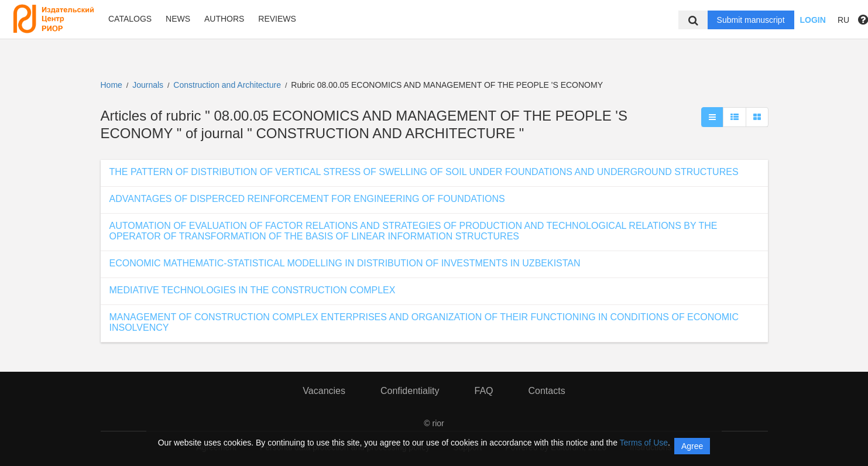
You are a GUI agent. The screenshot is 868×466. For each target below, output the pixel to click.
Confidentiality (410, 391)
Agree (692, 446)
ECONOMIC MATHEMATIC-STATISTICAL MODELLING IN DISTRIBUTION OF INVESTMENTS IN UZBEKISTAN (345, 263)
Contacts (547, 391)
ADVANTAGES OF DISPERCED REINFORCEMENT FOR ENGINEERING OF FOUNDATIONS (307, 199)
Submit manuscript (751, 20)
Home (111, 85)
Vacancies (324, 391)
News (178, 19)
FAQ (483, 391)
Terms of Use (644, 443)
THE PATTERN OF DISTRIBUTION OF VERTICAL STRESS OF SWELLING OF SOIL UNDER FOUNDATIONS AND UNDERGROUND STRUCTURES (424, 172)
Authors (224, 19)
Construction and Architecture (228, 85)
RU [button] (843, 20)
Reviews (277, 19)
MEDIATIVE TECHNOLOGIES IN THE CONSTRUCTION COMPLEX (253, 290)
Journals (148, 85)
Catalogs (130, 19)
